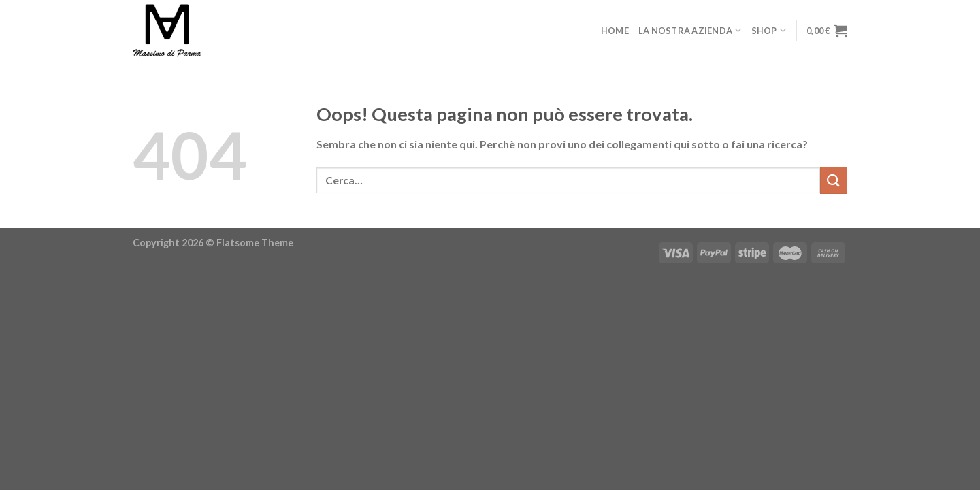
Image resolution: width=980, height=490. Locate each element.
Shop (769, 30)
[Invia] (834, 180)
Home (615, 31)
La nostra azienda (690, 30)
